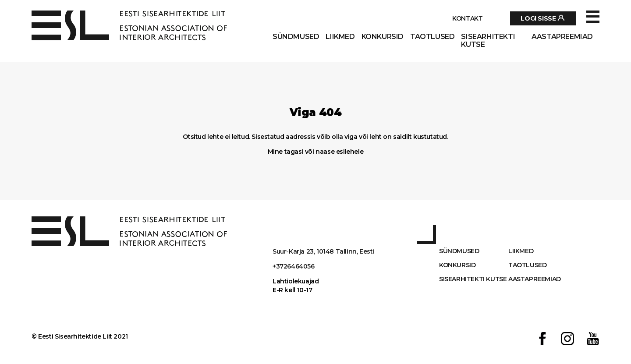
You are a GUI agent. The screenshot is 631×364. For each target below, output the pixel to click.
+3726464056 (294, 266)
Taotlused (432, 37)
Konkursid (383, 37)
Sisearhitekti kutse (488, 41)
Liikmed (340, 37)
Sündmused (296, 37)
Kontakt (467, 18)
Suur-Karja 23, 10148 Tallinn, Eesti (323, 251)
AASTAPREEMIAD (562, 37)
